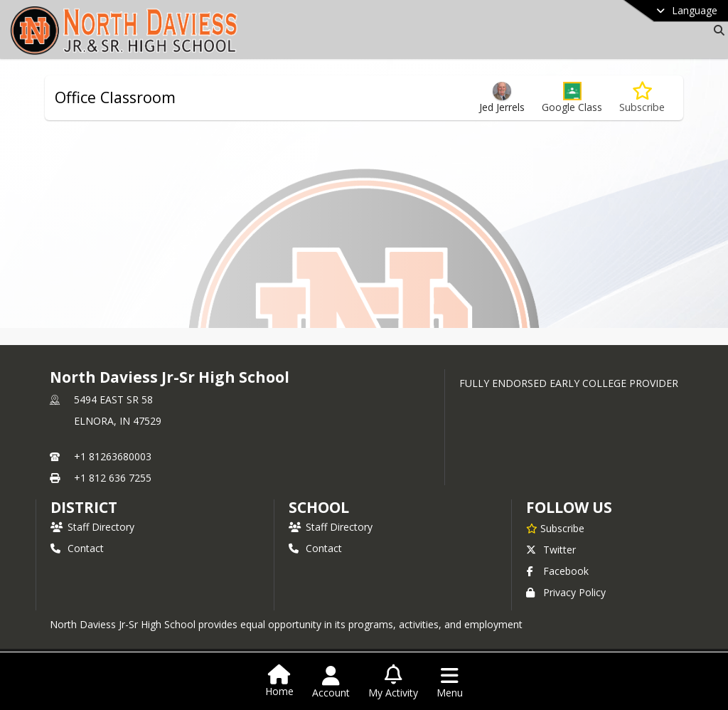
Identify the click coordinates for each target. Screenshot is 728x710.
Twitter (551, 550)
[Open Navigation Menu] (450, 682)
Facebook (557, 571)
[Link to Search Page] (716, 30)
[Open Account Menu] (331, 682)
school (319, 507)
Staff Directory (92, 527)
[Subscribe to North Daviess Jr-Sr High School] (555, 528)
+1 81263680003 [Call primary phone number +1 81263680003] (113, 456)
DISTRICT (84, 507)
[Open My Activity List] (393, 682)
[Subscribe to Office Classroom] (642, 98)
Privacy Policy (566, 592)
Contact (77, 548)
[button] (572, 98)
